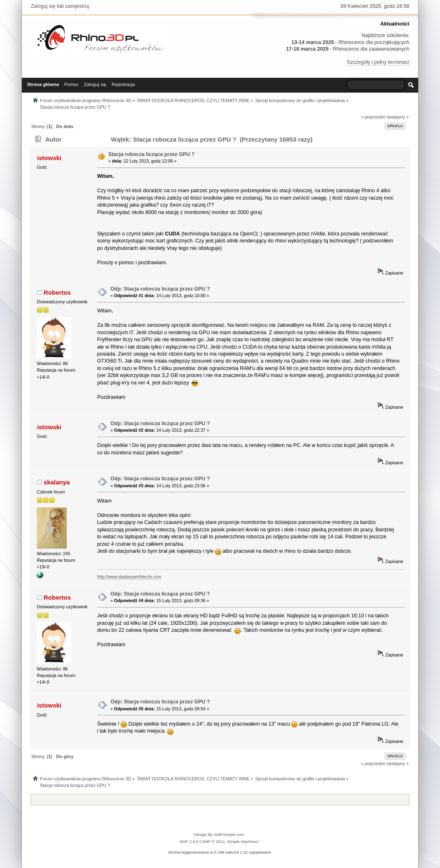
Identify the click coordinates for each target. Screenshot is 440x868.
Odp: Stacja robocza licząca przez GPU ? (160, 289)
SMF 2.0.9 (189, 841)
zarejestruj (77, 6)
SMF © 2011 (213, 841)
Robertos (57, 292)
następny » (397, 117)
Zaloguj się (43, 6)
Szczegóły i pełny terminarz (378, 62)
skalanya (57, 482)
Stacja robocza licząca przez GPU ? (151, 154)
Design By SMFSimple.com (219, 834)
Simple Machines (243, 841)
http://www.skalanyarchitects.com (129, 577)
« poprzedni (373, 117)
